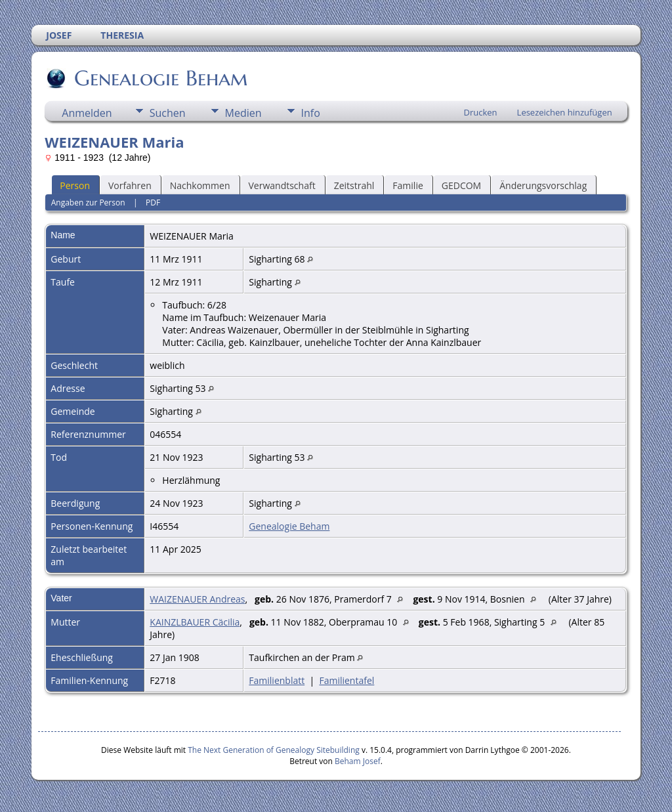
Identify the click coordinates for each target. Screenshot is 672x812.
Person (75, 185)
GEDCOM (461, 185)
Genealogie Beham (160, 78)
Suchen (168, 113)
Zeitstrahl (354, 185)
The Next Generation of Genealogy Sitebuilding (274, 750)
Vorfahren (130, 185)
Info (311, 113)
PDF (153, 203)
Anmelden (87, 113)
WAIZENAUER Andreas (197, 599)
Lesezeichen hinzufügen (565, 112)
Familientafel (346, 680)
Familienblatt (277, 680)
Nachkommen (200, 185)
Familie (408, 185)
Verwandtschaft (282, 185)
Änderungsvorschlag (543, 185)
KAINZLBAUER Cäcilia (195, 622)
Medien (243, 113)
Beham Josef (358, 761)
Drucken (481, 112)
